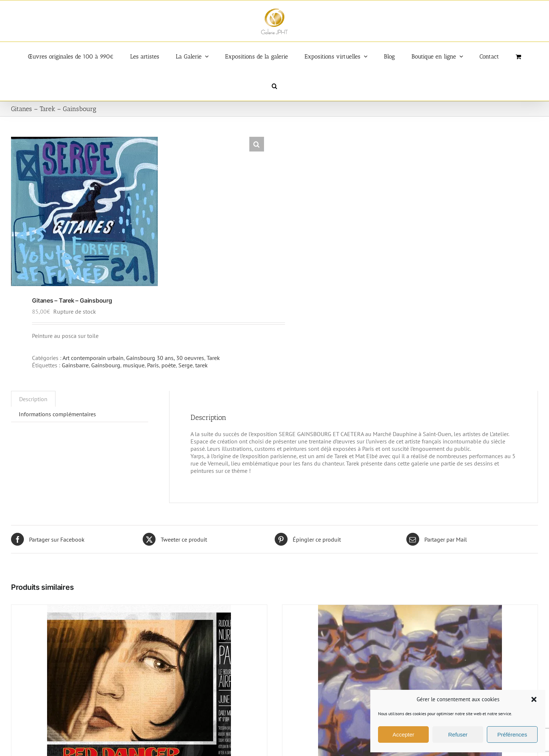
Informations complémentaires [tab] (57, 414)
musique (134, 365)
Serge (186, 365)
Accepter (403, 734)
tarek (202, 365)
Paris (153, 365)
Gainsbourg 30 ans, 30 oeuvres (165, 358)
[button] (534, 699)
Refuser (458, 734)
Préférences (512, 734)
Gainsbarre (75, 365)
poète (169, 365)
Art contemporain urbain (93, 358)
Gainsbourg (106, 365)
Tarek (213, 358)
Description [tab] (33, 399)
